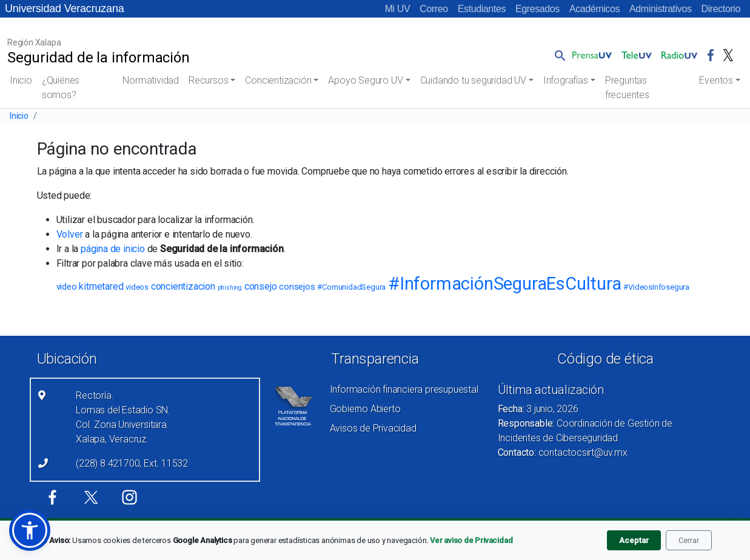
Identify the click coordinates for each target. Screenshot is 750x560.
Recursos (208, 80)
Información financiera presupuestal (404, 389)
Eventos (716, 80)
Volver (70, 234)
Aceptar (634, 540)
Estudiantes (482, 9)
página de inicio (113, 249)
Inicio (21, 80)
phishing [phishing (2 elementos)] (230, 288)
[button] (558, 55)
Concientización (278, 80)
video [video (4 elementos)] (67, 287)
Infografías (566, 80)
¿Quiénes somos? (61, 88)
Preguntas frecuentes (627, 88)
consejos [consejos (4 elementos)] (297, 287)
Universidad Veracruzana (65, 8)
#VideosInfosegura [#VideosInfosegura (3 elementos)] (656, 287)
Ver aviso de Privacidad (471, 540)
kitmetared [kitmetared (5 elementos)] (101, 286)
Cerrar (689, 540)
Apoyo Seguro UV (365, 80)
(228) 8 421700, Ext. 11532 (132, 463)
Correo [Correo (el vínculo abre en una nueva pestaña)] (434, 9)
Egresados (537, 9)
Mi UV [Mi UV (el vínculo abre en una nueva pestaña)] (398, 9)
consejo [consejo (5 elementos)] (261, 286)
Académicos (594, 9)
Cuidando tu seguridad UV (473, 80)
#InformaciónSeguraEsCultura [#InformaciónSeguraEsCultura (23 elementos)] (505, 284)
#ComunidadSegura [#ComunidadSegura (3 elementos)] (351, 287)
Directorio (721, 9)
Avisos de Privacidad (373, 428)
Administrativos (660, 9)
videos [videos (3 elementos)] (137, 287)
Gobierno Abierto (365, 409)
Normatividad (151, 80)
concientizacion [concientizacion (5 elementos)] (183, 286)
